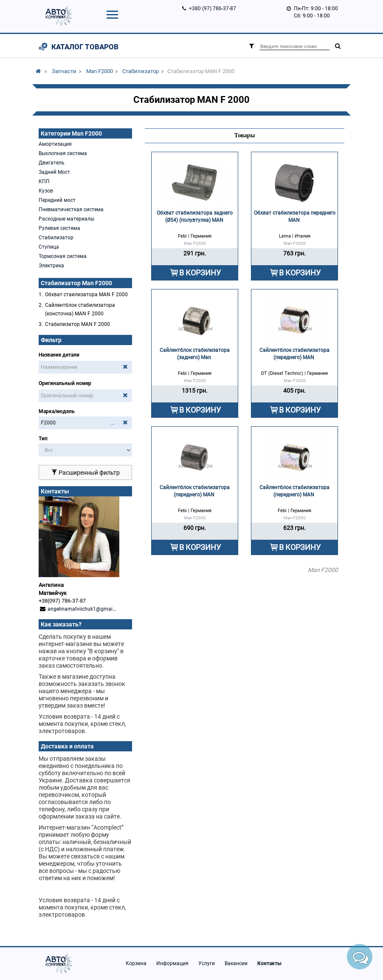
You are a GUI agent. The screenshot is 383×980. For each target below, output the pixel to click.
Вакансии (236, 963)
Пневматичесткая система (71, 210)
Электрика (51, 266)
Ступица (49, 247)
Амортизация (55, 144)
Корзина (136, 963)
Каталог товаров (85, 47)
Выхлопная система (63, 153)
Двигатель (52, 163)
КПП (44, 181)
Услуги (207, 963)
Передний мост (57, 200)
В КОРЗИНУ (200, 273)
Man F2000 (100, 71)
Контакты (269, 963)
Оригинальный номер (65, 383)
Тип (43, 439)
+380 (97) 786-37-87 (213, 8)
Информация (172, 963)
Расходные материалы (66, 219)
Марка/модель (57, 411)
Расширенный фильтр (86, 473)
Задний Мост (54, 172)
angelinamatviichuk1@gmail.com (86, 609)
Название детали (59, 355)
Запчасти (64, 71)
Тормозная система (63, 256)
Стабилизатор (141, 71)
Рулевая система (59, 228)
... (113, 423)
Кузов (46, 191)
